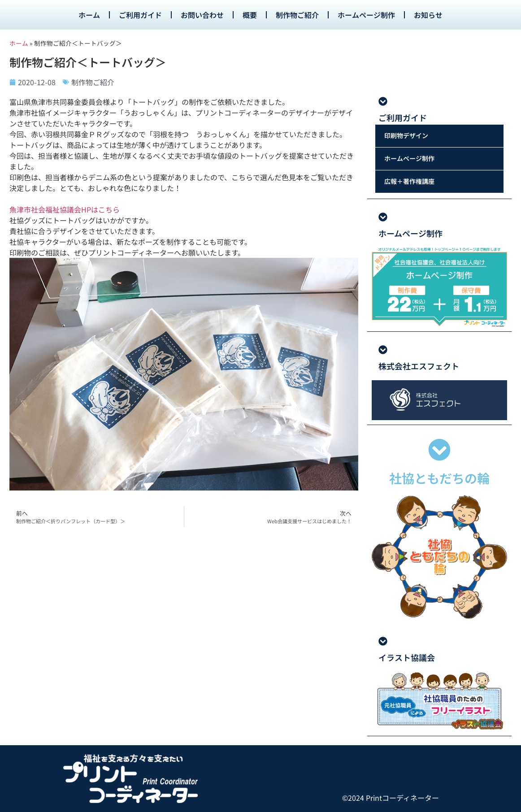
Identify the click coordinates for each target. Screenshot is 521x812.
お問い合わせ (202, 15)
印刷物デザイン (406, 136)
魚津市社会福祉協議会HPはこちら (65, 209)
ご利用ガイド (140, 15)
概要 (250, 15)
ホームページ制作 (366, 15)
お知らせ (428, 15)
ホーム (89, 15)
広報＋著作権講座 (409, 182)
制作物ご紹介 (297, 15)
